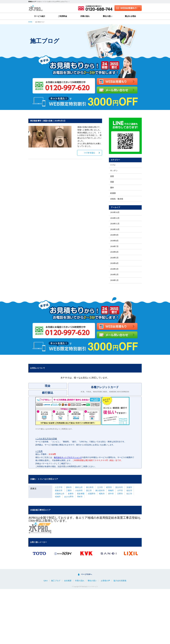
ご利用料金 (62, 16)
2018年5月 (114, 258)
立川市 (100, 487)
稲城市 (58, 497)
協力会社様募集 (120, 581)
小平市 (120, 490)
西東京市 (59, 490)
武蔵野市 (92, 494)
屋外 (112, 188)
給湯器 (113, 193)
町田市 (109, 487)
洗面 (112, 182)
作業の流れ (85, 16)
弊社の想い (108, 16)
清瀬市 (129, 487)
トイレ (113, 165)
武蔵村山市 (60, 494)
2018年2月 (114, 275)
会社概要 (68, 581)
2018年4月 (114, 263)
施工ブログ (56, 581)
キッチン (114, 171)
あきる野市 (69, 497)
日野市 (120, 494)
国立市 (89, 490)
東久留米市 (100, 490)
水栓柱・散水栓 (117, 199)
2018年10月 (115, 229)
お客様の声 (105, 581)
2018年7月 (114, 246)
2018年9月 (114, 235)
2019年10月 (115, 212)
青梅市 (111, 490)
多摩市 (71, 494)
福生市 (129, 490)
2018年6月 (114, 252)
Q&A (46, 581)
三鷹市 (69, 490)
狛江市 (129, 494)
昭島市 (102, 494)
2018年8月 (114, 241)
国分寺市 (119, 487)
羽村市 (80, 497)
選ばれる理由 (130, 16)
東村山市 (79, 487)
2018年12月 (115, 218)
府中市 (111, 494)
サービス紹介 (40, 16)
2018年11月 (115, 224)
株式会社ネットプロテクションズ (68, 457)
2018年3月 (114, 269)
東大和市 (90, 487)
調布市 (69, 487)
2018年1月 (114, 280)
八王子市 (59, 487)
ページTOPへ (86, 574)
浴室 (112, 176)
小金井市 (79, 490)
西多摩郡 (81, 494)
